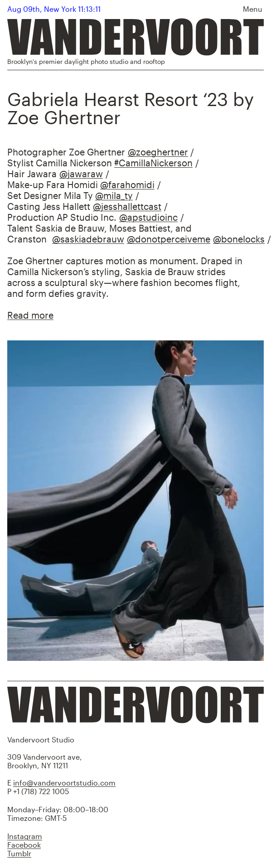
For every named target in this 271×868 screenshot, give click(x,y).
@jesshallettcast (127, 206)
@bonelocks (239, 239)
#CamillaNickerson (153, 163)
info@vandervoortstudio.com (64, 783)
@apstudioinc (148, 217)
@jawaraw (81, 174)
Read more (30, 315)
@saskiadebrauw (88, 239)
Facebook (24, 845)
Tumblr (19, 853)
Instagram (25, 836)
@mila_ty (114, 195)
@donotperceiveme (169, 239)
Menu (253, 9)
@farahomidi (127, 184)
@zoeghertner (158, 152)
